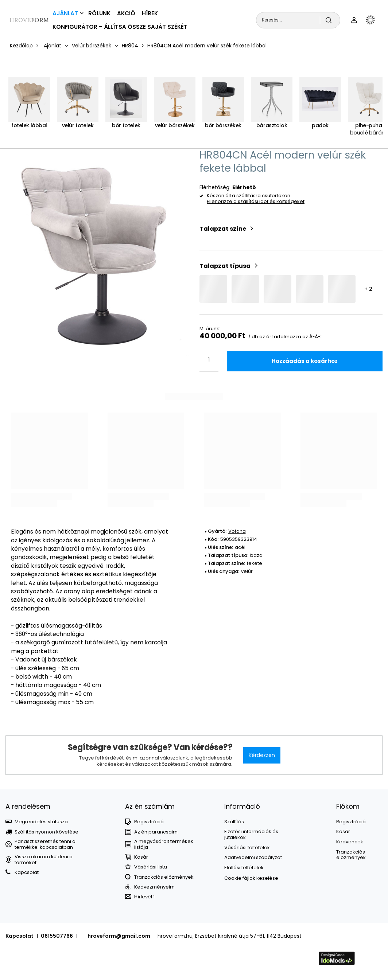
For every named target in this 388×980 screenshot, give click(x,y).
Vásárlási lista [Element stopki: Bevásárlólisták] (151, 867)
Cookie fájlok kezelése (251, 878)
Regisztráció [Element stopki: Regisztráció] (149, 822)
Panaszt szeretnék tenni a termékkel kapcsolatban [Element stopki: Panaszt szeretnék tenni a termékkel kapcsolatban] (45, 844)
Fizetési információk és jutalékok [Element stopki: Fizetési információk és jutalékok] (251, 834)
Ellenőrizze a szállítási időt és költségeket (256, 202)
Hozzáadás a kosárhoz (305, 361)
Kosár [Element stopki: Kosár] (141, 857)
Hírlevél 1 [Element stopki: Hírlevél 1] (144, 897)
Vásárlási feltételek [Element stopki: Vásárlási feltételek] (247, 848)
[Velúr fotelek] (78, 107)
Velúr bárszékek (92, 46)
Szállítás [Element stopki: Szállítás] (234, 822)
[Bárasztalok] (272, 107)
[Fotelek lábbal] (29, 107)
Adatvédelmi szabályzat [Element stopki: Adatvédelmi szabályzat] (253, 858)
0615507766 (57, 936)
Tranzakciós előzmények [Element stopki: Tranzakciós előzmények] (164, 877)
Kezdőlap (21, 46)
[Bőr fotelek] (126, 107)
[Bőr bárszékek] (223, 107)
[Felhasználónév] (354, 20)
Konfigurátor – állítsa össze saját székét (120, 27)
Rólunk (99, 13)
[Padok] (320, 107)
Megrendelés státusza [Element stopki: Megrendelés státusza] (41, 822)
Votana (237, 531)
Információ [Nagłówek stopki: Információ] (242, 806)
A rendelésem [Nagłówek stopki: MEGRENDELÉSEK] (28, 806)
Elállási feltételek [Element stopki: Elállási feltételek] (244, 868)
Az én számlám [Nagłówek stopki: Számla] (150, 806)
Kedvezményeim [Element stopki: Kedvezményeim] (154, 887)
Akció (126, 13)
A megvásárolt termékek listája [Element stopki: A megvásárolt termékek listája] (164, 844)
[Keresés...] (298, 20)
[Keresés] (330, 20)
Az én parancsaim (156, 832)
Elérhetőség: (215, 187)
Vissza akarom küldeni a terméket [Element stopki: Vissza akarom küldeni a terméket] (44, 860)
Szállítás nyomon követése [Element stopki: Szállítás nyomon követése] (46, 832)
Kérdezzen (262, 755)
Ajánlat (65, 13)
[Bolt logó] (29, 20)
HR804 (130, 46)
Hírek (150, 13)
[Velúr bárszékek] (175, 107)
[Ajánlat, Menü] (82, 13)
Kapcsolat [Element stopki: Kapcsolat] (27, 872)
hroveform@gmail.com (119, 936)
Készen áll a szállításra (234, 196)
